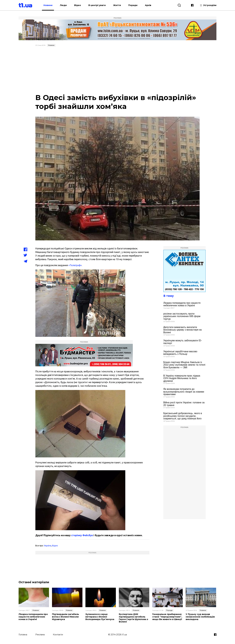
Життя (117, 5)
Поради (133, 5)
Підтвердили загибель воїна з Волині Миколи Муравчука (65, 617)
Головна (23, 635)
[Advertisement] (118, 70)
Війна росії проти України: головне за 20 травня (184, 404)
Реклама (40, 635)
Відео (78, 5)
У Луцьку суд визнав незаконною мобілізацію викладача (200, 617)
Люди (63, 5)
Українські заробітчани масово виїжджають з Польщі (180, 353)
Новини (48, 5)
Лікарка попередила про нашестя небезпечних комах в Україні (182, 304)
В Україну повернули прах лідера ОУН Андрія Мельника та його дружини (182, 378)
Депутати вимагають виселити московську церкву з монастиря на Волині (183, 330)
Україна (48, 546)
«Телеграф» (75, 265)
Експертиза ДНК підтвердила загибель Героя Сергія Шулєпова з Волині (133, 618)
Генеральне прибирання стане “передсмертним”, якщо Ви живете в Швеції (167, 617)
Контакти (58, 635)
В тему (169, 296)
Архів (148, 5)
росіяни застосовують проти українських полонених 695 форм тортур (182, 316)
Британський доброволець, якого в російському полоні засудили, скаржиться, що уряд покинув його (183, 416)
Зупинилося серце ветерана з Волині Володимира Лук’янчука (100, 617)
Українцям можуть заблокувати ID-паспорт (183, 342)
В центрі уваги (97, 5)
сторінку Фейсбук (82, 535)
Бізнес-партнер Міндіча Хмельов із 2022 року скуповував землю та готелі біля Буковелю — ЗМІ (184, 365)
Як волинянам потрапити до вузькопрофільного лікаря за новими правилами (184, 392)
